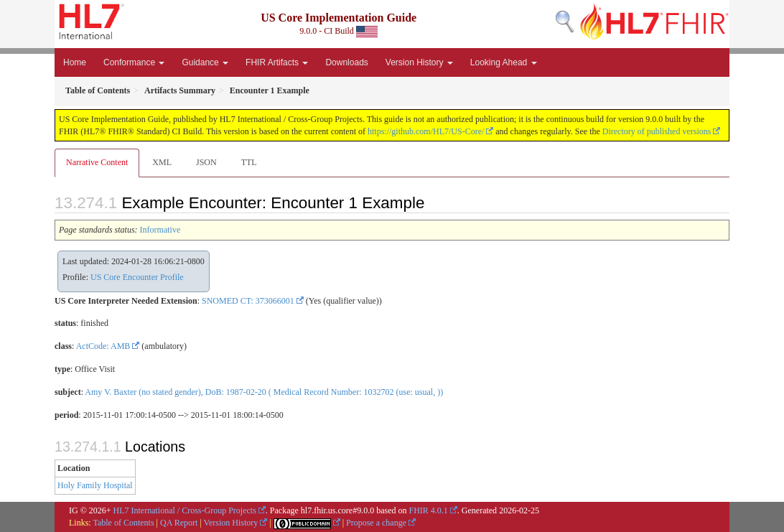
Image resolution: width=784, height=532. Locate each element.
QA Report (179, 523)
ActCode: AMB (103, 346)
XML (162, 162)
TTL (249, 162)
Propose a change (376, 523)
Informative (160, 230)
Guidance (205, 62)
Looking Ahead (504, 62)
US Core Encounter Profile (137, 277)
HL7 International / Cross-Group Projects (185, 510)
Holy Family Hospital (95, 485)
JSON (206, 162)
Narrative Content (97, 162)
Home (75, 62)
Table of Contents (123, 523)
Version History (419, 62)
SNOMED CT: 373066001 (248, 301)
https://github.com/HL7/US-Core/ (426, 131)
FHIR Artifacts (277, 62)
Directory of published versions (657, 131)
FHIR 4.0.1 (428, 510)
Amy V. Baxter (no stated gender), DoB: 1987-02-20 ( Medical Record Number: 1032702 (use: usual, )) (264, 392)
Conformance (134, 62)
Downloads (346, 62)
